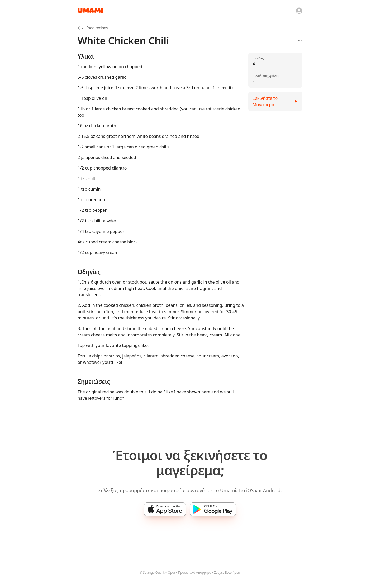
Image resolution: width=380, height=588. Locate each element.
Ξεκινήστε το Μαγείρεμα (275, 101)
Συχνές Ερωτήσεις (227, 573)
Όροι (171, 573)
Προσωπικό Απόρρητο (194, 573)
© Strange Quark (152, 573)
